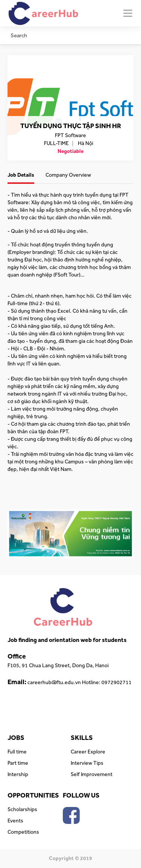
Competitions (23, 832)
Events (15, 821)
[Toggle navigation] (128, 13)
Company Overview (68, 175)
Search (19, 36)
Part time (18, 763)
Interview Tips (87, 763)
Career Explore (88, 752)
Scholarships (22, 810)
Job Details (21, 175)
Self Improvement (92, 775)
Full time (17, 752)
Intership (18, 775)
